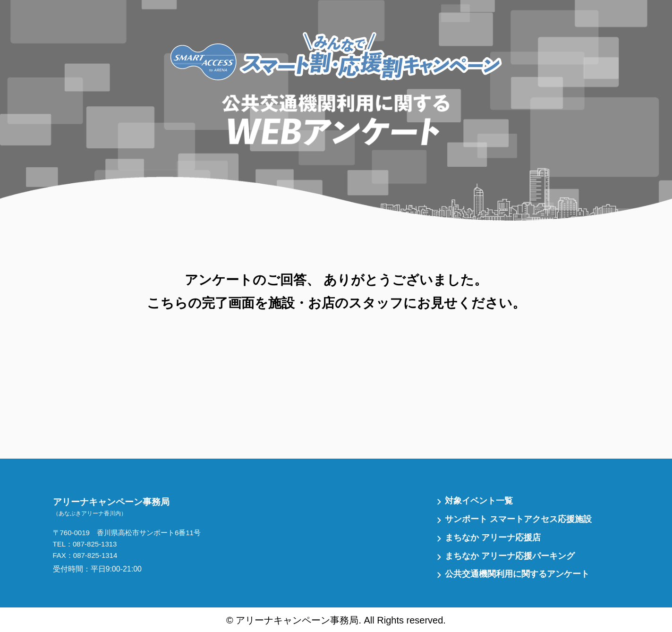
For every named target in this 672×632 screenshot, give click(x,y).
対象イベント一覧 (479, 501)
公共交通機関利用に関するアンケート (517, 574)
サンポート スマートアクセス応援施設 (518, 519)
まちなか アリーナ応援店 (493, 538)
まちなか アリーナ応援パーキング (510, 556)
